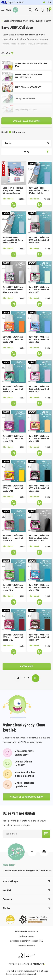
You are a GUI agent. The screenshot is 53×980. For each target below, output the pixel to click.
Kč (44, 2)
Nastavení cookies (27, 936)
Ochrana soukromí (13, 974)
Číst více (6, 53)
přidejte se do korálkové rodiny (26, 797)
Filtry (36, 152)
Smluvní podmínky (30, 974)
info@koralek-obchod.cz (39, 871)
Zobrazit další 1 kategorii (27, 121)
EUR (50, 2)
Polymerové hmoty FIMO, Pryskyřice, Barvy (31, 21)
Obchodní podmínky (27, 946)
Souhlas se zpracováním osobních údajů (27, 941)
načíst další (27, 666)
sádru (13, 44)
